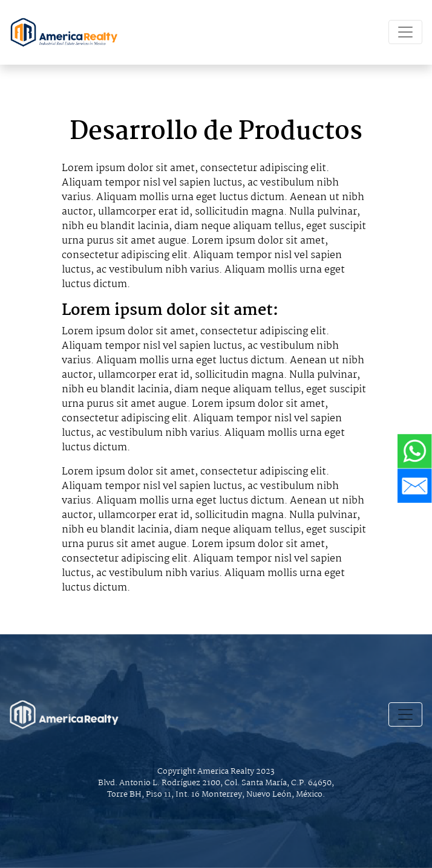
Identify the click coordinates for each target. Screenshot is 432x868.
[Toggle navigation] (405, 32)
